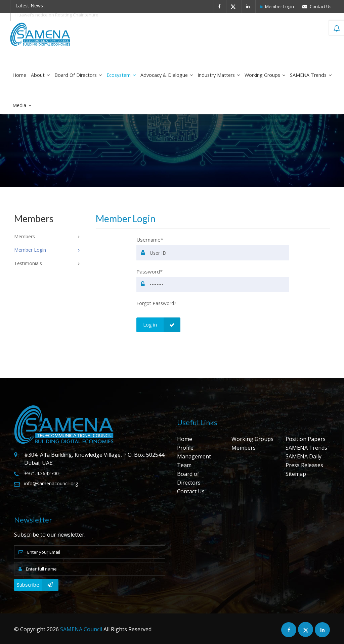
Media (22, 105)
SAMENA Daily (304, 456)
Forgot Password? (156, 303)
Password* (149, 271)
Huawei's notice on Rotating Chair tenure (57, 15)
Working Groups (265, 75)
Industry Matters (219, 75)
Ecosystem (121, 75)
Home (19, 75)
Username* (150, 240)
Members (244, 448)
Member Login (277, 6)
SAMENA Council (81, 629)
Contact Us (317, 6)
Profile (185, 448)
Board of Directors (78, 75)
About (40, 75)
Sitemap (296, 474)
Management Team (194, 461)
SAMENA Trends (311, 75)
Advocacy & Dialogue (167, 75)
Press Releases (304, 465)
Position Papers (306, 439)
